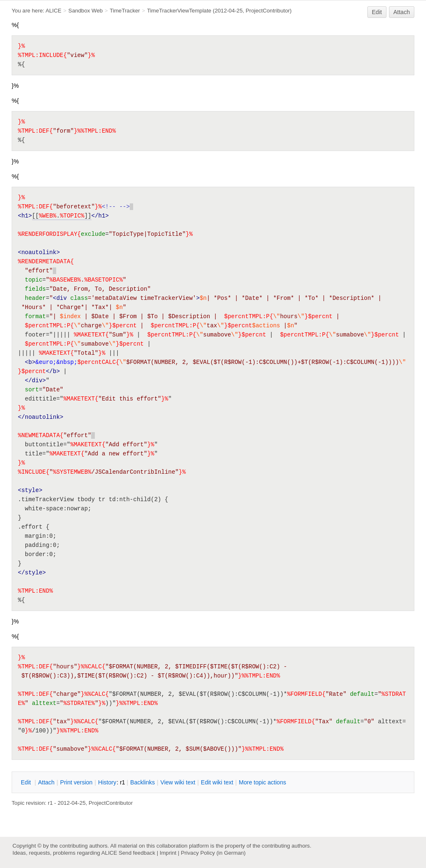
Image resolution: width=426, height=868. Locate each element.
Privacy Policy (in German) (213, 853)
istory (107, 782)
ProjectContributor (268, 11)
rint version (77, 782)
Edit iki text (217, 782)
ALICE (53, 11)
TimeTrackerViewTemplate (179, 11)
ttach (46, 782)
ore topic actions (263, 782)
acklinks (142, 782)
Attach (402, 12)
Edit (377, 12)
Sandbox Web (85, 11)
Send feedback (137, 853)
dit (27, 782)
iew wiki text (178, 782)
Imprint (168, 853)
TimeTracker (125, 11)
